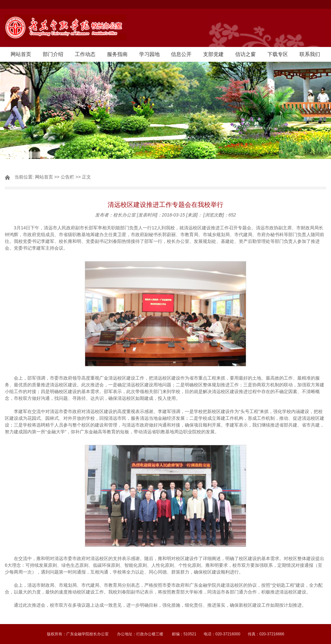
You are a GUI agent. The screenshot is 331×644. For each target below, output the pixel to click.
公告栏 (67, 177)
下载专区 (278, 54)
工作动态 (85, 54)
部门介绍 (53, 54)
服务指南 (117, 54)
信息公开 (181, 54)
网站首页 (21, 54)
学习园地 (149, 54)
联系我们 (310, 54)
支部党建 (213, 54)
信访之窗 (246, 54)
